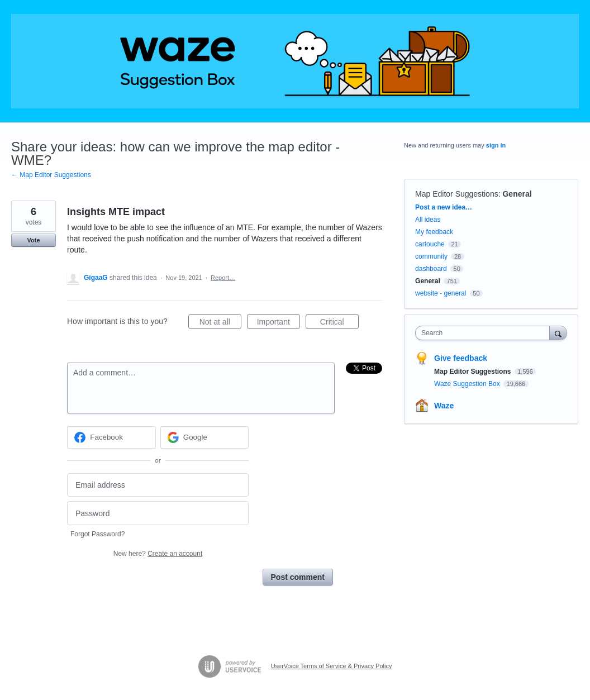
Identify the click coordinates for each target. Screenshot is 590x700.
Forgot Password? (97, 534)
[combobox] (485, 333)
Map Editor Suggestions (457, 194)
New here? (158, 554)
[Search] (558, 333)
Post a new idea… (444, 207)
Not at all (220, 323)
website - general (441, 293)
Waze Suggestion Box (468, 384)
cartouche (430, 244)
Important (279, 323)
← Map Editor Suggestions (51, 175)
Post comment (298, 577)
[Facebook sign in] (111, 437)
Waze (444, 406)
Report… (223, 278)
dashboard (431, 269)
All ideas (428, 220)
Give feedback (461, 358)
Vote (33, 240)
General (517, 194)
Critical (339, 323)
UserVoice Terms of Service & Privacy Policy (332, 666)
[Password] (158, 513)
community (431, 256)
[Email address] (158, 485)
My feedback (434, 232)
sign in (496, 145)
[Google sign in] (205, 437)
